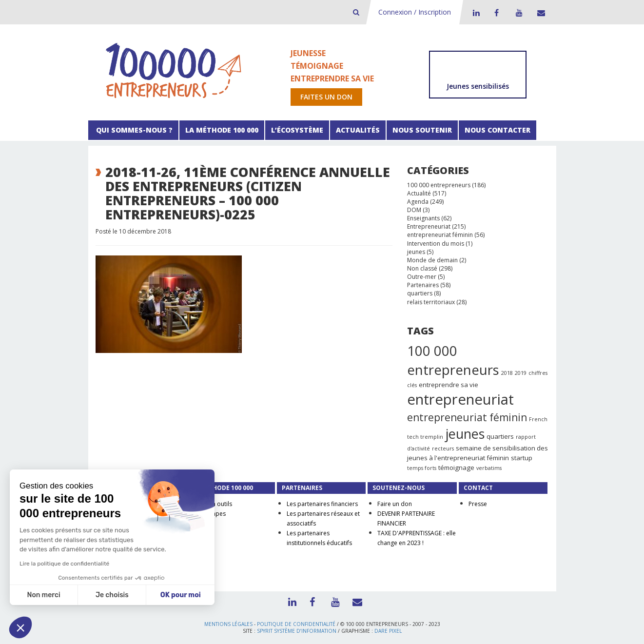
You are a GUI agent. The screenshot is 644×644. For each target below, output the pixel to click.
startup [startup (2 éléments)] (522, 458)
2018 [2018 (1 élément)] (507, 373)
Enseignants (423, 218)
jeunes (416, 252)
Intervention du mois (436, 244)
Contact (539, 13)
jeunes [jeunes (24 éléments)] (465, 434)
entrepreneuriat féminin (440, 235)
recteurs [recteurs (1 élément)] (443, 449)
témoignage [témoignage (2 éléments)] (456, 468)
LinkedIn (475, 13)
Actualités (358, 130)
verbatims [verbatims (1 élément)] (489, 468)
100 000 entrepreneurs (439, 185)
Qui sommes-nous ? (133, 130)
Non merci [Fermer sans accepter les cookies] (43, 595)
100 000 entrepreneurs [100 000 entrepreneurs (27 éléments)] (453, 360)
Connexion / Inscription (415, 12)
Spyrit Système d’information (297, 631)
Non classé (422, 268)
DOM (414, 210)
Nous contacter (498, 130)
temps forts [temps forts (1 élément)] (422, 468)
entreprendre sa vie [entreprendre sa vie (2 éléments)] (449, 385)
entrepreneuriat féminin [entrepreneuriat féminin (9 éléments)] (467, 417)
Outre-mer (422, 277)
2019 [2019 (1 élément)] (521, 373)
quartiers (420, 293)
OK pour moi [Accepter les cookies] (181, 595)
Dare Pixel (388, 631)
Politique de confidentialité (296, 624)
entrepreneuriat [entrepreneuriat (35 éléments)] (460, 399)
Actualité (419, 193)
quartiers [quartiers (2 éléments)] (500, 436)
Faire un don (395, 504)
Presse (478, 504)
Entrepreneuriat (429, 226)
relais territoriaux (431, 302)
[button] (20, 627)
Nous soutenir (422, 130)
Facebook (496, 13)
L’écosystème (297, 130)
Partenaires (423, 285)
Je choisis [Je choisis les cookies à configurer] (112, 595)
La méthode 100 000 (222, 130)
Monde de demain (432, 260)
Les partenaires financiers (322, 504)
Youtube (518, 13)
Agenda (418, 202)
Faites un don (326, 97)
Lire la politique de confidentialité (64, 564)
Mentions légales (228, 624)
